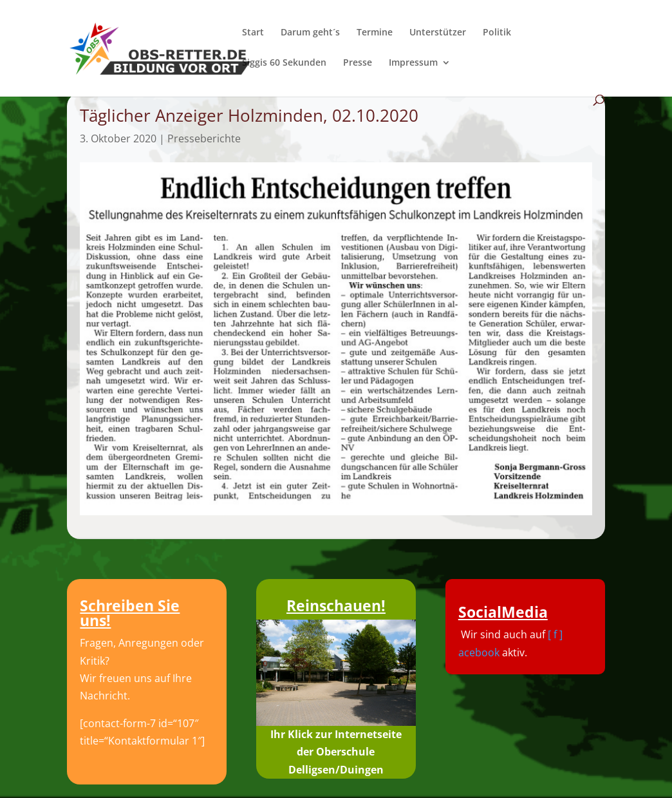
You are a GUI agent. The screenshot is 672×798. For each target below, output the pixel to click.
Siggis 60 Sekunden (284, 63)
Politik (497, 33)
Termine (375, 33)
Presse (358, 63)
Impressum (413, 63)
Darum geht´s (310, 33)
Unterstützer (438, 33)
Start (253, 33)
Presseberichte (204, 138)
